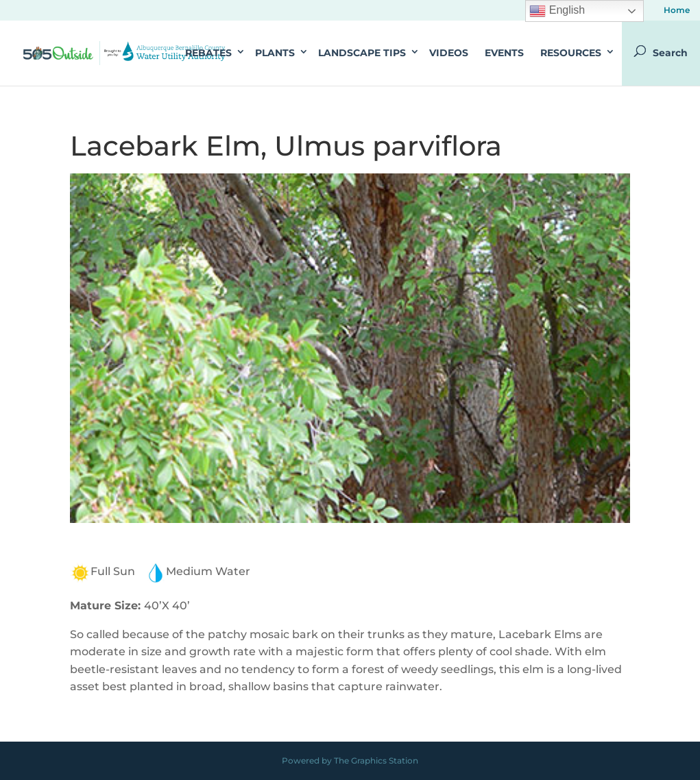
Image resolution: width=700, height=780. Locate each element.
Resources (571, 53)
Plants (275, 53)
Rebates (208, 53)
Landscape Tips (362, 53)
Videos (449, 53)
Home (677, 11)
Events (504, 53)
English (557, 11)
